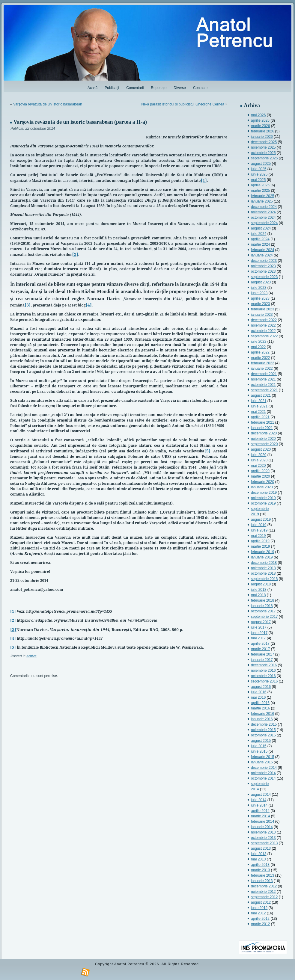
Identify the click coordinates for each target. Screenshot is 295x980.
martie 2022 (260, 358)
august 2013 (261, 848)
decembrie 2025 (264, 142)
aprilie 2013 (260, 865)
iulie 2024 (259, 234)
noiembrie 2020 (263, 439)
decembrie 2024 (264, 207)
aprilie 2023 (260, 298)
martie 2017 (260, 649)
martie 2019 (260, 546)
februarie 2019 (262, 552)
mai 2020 (258, 466)
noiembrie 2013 (263, 832)
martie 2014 (260, 816)
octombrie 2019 (263, 503)
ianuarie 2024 (262, 255)
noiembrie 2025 (263, 147)
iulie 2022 (259, 342)
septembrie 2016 (264, 681)
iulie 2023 (259, 288)
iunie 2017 (259, 633)
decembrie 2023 (264, 261)
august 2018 (261, 584)
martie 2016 (260, 708)
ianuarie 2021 (262, 428)
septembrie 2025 (264, 158)
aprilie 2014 (260, 811)
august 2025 (261, 164)
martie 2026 (260, 126)
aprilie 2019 (260, 541)
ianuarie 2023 (262, 315)
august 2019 (261, 520)
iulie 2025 (259, 169)
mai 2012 (258, 913)
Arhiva (31, 656)
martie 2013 (260, 870)
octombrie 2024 (263, 218)
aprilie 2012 (260, 919)
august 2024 (261, 228)
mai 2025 (258, 180)
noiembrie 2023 (263, 266)
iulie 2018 (259, 590)
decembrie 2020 (264, 433)
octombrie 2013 (263, 838)
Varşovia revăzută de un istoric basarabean (48, 104)
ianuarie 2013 (262, 881)
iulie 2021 (259, 401)
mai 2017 (258, 638)
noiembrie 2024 (263, 212)
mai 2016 (258, 697)
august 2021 (261, 395)
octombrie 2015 (263, 735)
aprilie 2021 (260, 417)
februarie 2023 (262, 309)
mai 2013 (258, 859)
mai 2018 (258, 595)
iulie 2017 (259, 627)
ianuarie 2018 (262, 606)
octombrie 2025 (263, 153)
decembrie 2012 (264, 886)
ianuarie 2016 (262, 719)
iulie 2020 (259, 455)
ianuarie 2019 (262, 557)
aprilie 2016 (260, 703)
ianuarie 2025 (262, 201)
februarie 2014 (262, 822)
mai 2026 (258, 115)
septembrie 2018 (264, 579)
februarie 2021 (262, 422)
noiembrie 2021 (263, 379)
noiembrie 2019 (263, 498)
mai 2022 (258, 347)
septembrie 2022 (264, 336)
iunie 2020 (259, 460)
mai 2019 (258, 536)
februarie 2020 (262, 482)
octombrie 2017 (263, 611)
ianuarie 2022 (262, 369)
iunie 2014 (259, 805)
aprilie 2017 (260, 644)
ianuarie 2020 (262, 487)
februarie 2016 (262, 714)
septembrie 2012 (264, 897)
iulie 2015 (259, 746)
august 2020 (261, 449)
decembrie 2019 (264, 493)
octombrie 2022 (263, 331)
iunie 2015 (259, 751)
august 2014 (261, 795)
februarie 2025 (262, 196)
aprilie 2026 (260, 120)
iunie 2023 (259, 293)
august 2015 (261, 741)
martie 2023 (260, 304)
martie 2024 (260, 244)
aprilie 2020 (260, 471)
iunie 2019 (259, 530)
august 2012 (261, 902)
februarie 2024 (262, 250)
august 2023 (261, 282)
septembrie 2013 (264, 843)
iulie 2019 (259, 525)
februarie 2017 (262, 654)
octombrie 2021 (263, 385)
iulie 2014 (259, 800)
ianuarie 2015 (262, 762)
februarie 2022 (262, 363)
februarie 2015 (262, 757)
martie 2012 (260, 924)
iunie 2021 (259, 406)
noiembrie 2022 (263, 325)
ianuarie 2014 (262, 827)
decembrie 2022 (264, 320)
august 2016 (261, 687)
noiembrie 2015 (263, 730)
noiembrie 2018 (263, 568)
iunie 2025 (259, 174)
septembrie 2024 (264, 223)
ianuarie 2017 (262, 660)
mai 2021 (258, 412)
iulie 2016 (259, 692)
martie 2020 (260, 476)
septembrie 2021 (264, 390)
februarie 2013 (262, 875)
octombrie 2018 (263, 573)
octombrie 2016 (263, 676)
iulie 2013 (259, 854)
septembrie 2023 (264, 277)
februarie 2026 (262, 131)
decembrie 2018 (264, 563)
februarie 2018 (262, 600)
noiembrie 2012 (263, 892)
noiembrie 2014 (263, 773)
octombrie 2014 (263, 778)
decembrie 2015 (264, 724)
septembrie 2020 (264, 444)
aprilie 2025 (260, 185)
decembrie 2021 (264, 374)
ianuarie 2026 (262, 137)
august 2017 (261, 622)
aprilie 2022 (260, 352)
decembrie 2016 (264, 665)
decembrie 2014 (264, 768)
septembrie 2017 (264, 617)
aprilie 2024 (260, 239)
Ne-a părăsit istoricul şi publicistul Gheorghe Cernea (183, 104)
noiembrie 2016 (263, 671)
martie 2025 (260, 191)
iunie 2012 (259, 908)
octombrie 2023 (263, 271)
